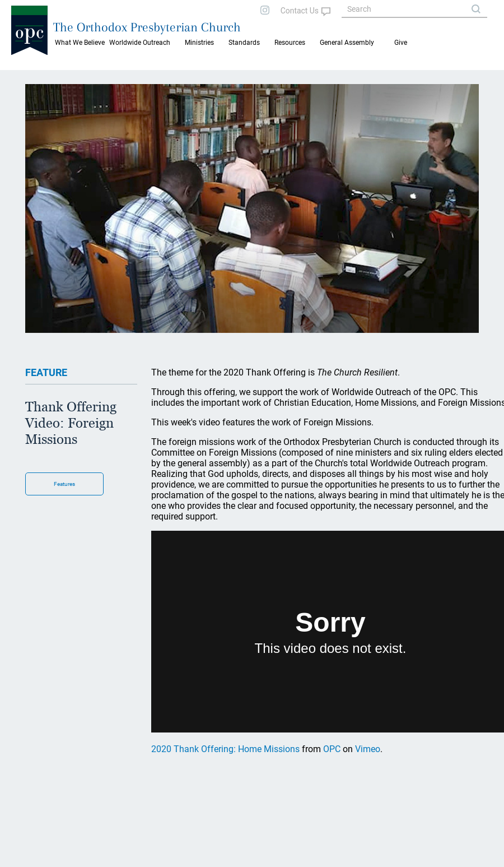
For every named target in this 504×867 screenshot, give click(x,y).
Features (64, 484)
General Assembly (347, 43)
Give (401, 43)
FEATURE (46, 372)
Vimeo (368, 749)
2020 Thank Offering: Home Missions (225, 749)
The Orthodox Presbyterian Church (147, 27)
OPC (332, 749)
